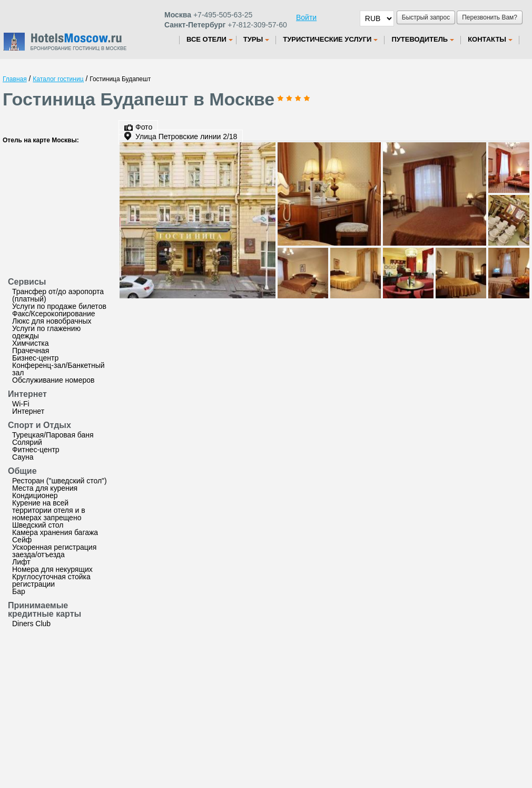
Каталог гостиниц (58, 79)
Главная (15, 79)
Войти (306, 17)
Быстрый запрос (426, 17)
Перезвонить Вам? (490, 17)
